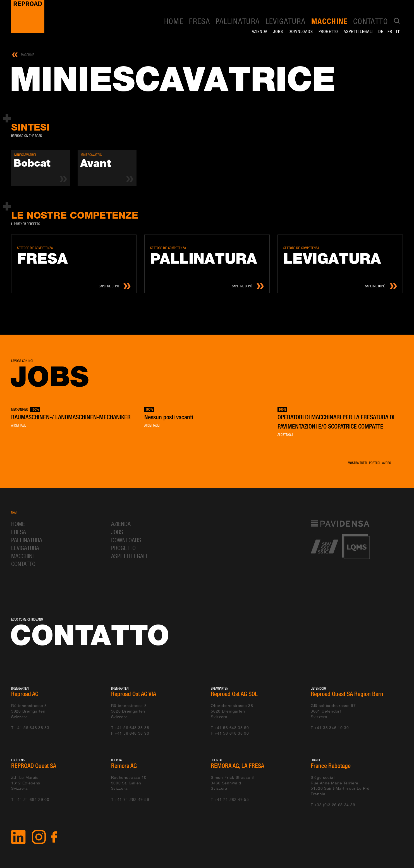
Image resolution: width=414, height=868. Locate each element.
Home (174, 21)
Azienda (260, 31)
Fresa (199, 21)
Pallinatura (238, 21)
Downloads (301, 31)
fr (390, 31)
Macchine (329, 21)
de (381, 31)
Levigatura (286, 21)
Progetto (328, 31)
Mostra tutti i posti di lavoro (369, 463)
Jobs (278, 31)
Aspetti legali (358, 31)
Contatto (371, 21)
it (398, 31)
